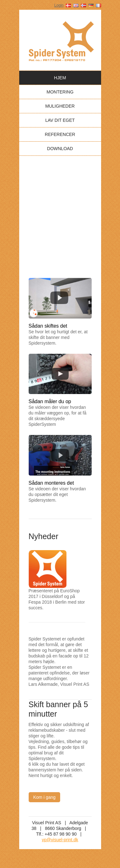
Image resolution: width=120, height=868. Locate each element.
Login (59, 5)
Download (60, 149)
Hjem (60, 78)
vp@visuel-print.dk (60, 840)
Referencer (60, 134)
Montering (60, 92)
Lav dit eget (60, 120)
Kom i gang (45, 797)
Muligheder (60, 106)
